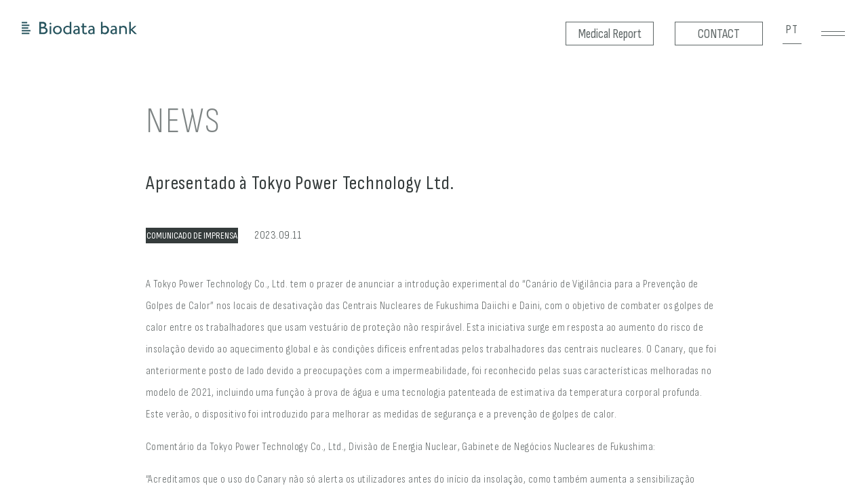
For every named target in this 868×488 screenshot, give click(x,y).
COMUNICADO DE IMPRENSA (192, 236)
